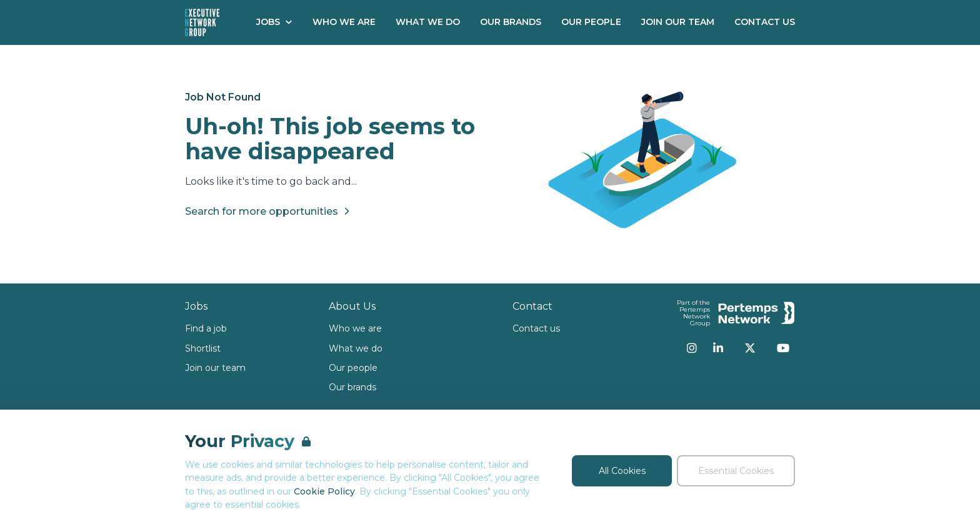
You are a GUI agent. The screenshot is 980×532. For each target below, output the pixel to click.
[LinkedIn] (718, 348)
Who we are (355, 328)
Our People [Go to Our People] (591, 22)
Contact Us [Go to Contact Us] (765, 22)
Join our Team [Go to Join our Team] (678, 22)
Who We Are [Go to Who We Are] (344, 22)
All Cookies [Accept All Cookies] (622, 471)
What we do (356, 348)
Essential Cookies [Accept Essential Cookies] (736, 471)
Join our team (215, 368)
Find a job (206, 328)
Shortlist (203, 348)
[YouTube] (783, 348)
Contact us (536, 328)
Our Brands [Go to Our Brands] (511, 22)
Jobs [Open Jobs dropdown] (274, 22)
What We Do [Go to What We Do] (428, 22)
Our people (353, 368)
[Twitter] (750, 348)
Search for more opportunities (269, 211)
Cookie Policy (324, 491)
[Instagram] (692, 348)
